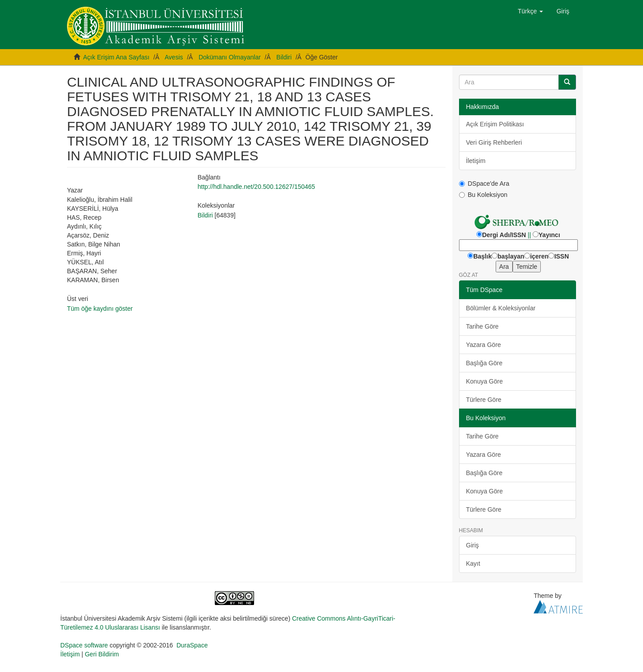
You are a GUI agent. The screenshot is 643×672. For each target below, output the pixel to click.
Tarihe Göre (482, 326)
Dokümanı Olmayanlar (230, 57)
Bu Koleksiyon (483, 195)
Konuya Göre (485, 381)
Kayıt (473, 563)
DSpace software (84, 645)
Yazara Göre (484, 345)
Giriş (473, 545)
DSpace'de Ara (484, 184)
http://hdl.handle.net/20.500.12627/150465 (256, 187)
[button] (531, 11)
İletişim (476, 161)
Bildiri (284, 57)
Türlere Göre (484, 400)
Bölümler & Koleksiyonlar (501, 308)
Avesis (174, 57)
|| (529, 235)
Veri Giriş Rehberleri (494, 142)
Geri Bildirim (102, 654)
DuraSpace (192, 645)
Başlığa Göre (484, 363)
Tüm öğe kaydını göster (100, 309)
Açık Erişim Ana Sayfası (116, 57)
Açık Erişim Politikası (495, 124)
